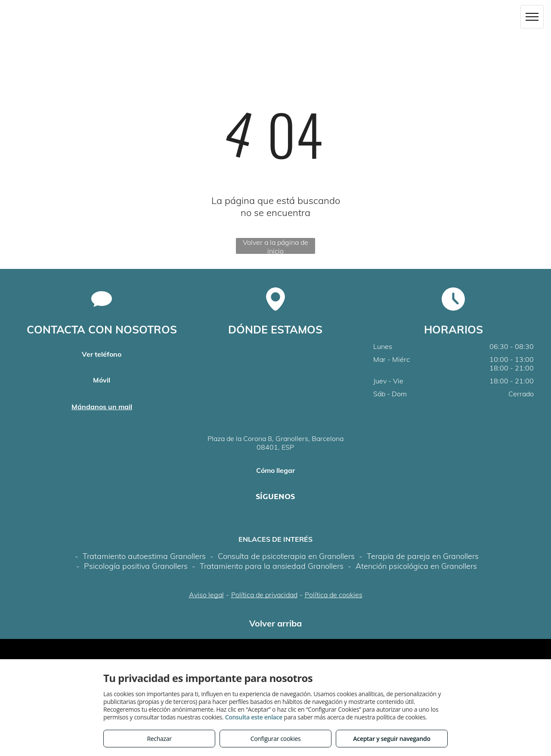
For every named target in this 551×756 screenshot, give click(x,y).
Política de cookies (334, 595)
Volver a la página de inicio (275, 246)
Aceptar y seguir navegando (392, 739)
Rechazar (159, 739)
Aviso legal (206, 595)
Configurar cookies (276, 739)
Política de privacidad (264, 595)
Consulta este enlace (254, 717)
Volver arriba (275, 623)
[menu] (532, 17)
